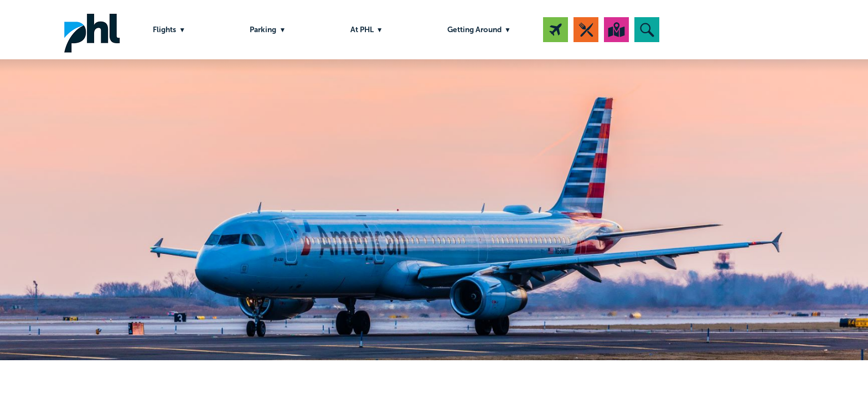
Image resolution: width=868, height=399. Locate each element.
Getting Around (474, 30)
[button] (647, 30)
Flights (164, 30)
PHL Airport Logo (92, 30)
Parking (263, 30)
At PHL (362, 30)
